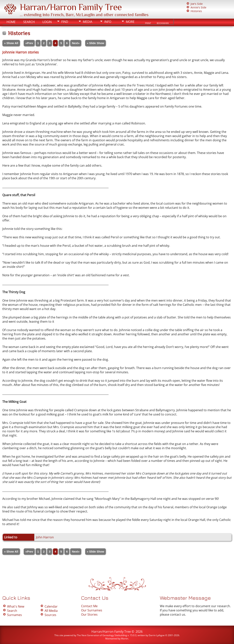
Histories (196, 11)
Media (88, 22)
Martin (125, 639)
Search (29, 22)
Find (65, 22)
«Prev (29, 43)
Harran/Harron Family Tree (71, 7)
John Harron (45, 537)
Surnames (15, 615)
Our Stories (89, 614)
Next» (76, 43)
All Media (51, 611)
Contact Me (89, 606)
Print (148, 23)
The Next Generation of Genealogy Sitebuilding (102, 635)
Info (108, 22)
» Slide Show (95, 43)
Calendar (51, 606)
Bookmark (163, 23)
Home (11, 22)
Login (47, 22)
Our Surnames (92, 610)
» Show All (11, 43)
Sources (50, 615)
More (130, 22)
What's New (16, 606)
